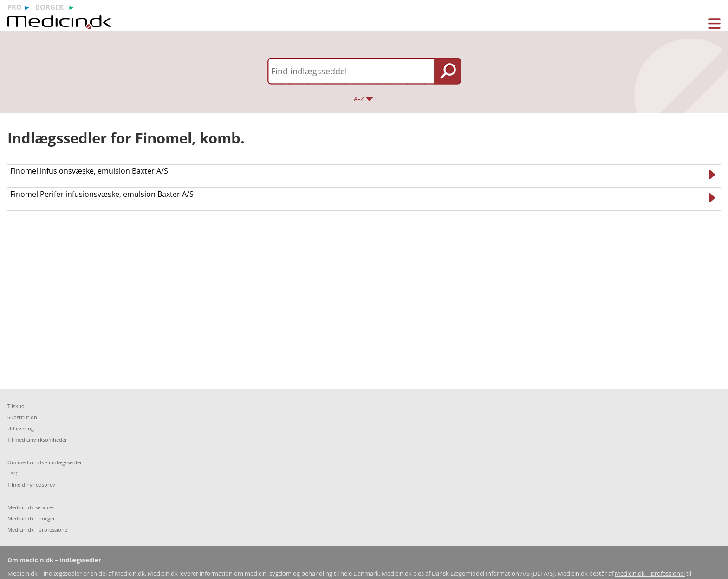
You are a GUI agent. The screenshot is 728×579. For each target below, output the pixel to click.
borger (49, 7)
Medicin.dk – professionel (650, 574)
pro (15, 7)
